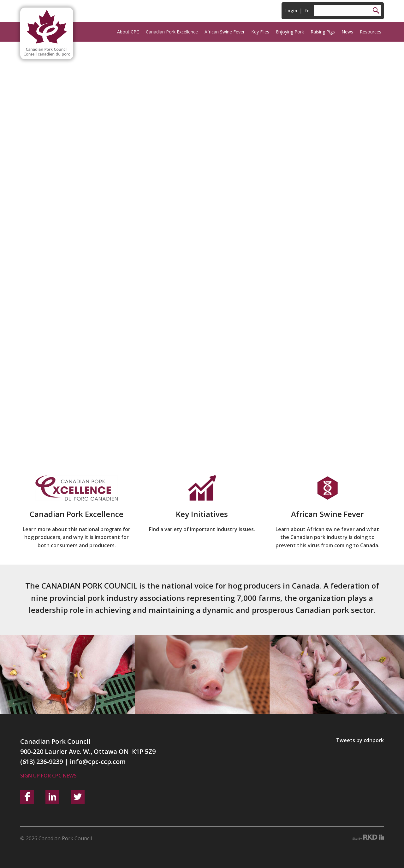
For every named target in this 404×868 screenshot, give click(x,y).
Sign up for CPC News (48, 776)
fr (307, 11)
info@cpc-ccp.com (98, 762)
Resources (371, 32)
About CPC (128, 32)
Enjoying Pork (290, 32)
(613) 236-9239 (42, 762)
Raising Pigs (323, 32)
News (347, 32)
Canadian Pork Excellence (172, 32)
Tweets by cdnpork (360, 740)
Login (291, 11)
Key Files (260, 32)
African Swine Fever (225, 32)
